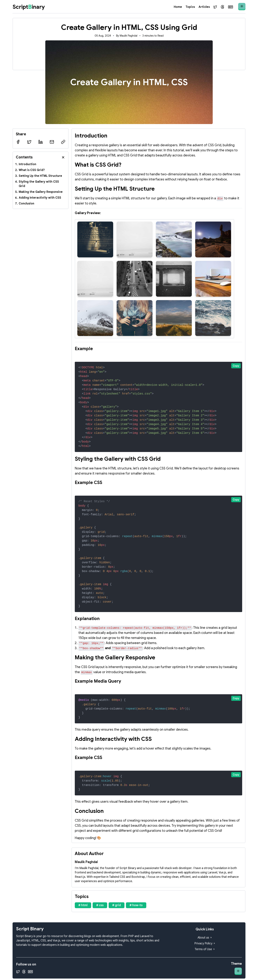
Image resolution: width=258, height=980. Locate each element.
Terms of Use (205, 949)
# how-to (136, 905)
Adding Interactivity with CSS (40, 198)
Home (178, 7)
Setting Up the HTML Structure (40, 176)
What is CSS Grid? (32, 170)
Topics (190, 7)
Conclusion (26, 204)
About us (205, 938)
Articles (204, 7)
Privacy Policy (205, 943)
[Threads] (223, 7)
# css (100, 905)
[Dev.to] (231, 7)
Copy (236, 366)
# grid (117, 905)
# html (83, 905)
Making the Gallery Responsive (41, 192)
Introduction (27, 164)
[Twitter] (215, 7)
